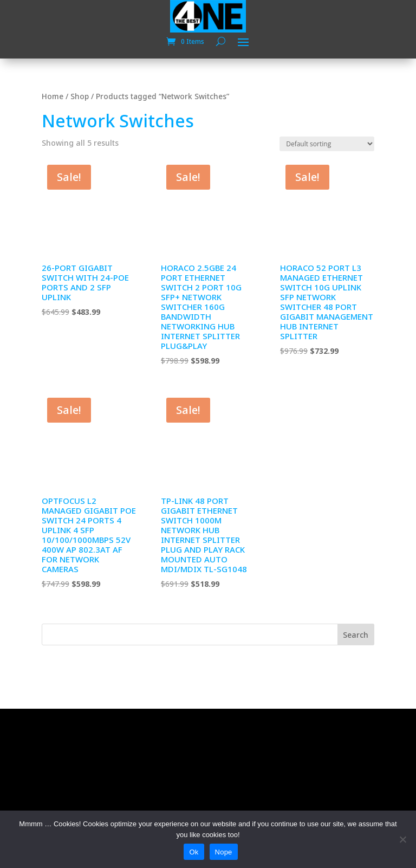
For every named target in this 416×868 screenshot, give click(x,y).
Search (356, 635)
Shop (80, 96)
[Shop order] (327, 144)
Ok (194, 852)
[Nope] (402, 839)
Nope (224, 852)
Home (53, 96)
